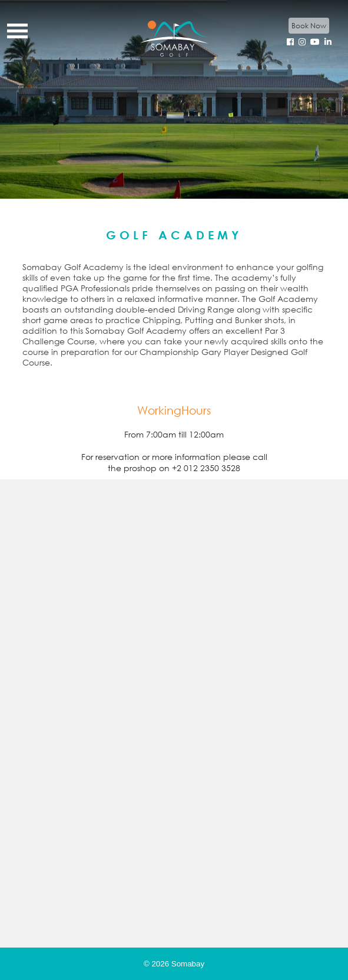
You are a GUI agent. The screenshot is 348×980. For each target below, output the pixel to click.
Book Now (309, 26)
